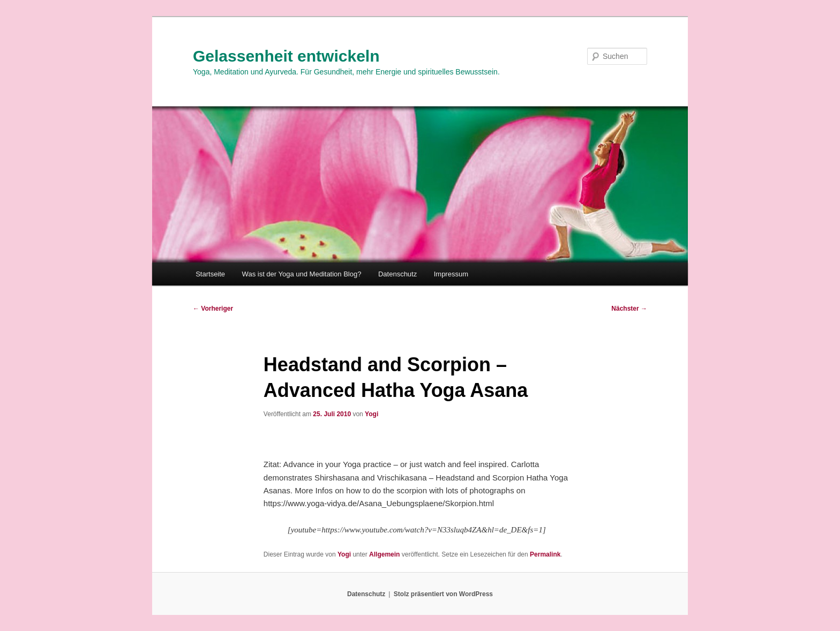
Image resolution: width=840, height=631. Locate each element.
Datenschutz (397, 274)
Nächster (629, 309)
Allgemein (384, 554)
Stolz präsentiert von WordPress (443, 594)
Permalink (545, 554)
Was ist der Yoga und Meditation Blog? (302, 274)
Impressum (451, 274)
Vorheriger (213, 309)
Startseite (210, 274)
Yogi (372, 414)
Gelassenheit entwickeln (286, 56)
